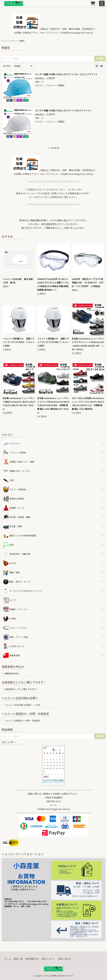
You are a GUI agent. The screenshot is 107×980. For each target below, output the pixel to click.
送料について (48, 959)
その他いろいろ (14, 646)
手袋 (8, 480)
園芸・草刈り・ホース (17, 582)
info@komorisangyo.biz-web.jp (77, 33)
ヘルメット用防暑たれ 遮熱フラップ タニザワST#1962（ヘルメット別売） (19, 342)
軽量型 (61, 85)
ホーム (4, 41)
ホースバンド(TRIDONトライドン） (23, 591)
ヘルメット (13, 41)
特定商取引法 (32, 959)
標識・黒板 (11, 572)
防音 (8, 545)
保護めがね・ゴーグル (17, 471)
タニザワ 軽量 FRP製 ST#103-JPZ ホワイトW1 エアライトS (63, 110)
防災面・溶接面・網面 (17, 517)
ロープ (9, 600)
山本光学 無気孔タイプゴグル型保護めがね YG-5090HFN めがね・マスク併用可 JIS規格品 (88, 283)
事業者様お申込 (12, 673)
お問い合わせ (64, 959)
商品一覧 (18, 959)
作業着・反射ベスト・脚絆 (19, 462)
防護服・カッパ (14, 508)
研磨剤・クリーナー (16, 609)
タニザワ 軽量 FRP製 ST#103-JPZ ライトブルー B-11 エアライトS (66, 74)
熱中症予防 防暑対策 (17, 554)
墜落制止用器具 (14, 499)
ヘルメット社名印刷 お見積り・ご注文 (22, 705)
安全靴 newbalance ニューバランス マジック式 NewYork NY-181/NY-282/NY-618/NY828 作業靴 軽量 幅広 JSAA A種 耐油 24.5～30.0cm (53, 405)
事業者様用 (11, 655)
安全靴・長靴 (12, 526)
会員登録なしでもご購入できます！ (21, 689)
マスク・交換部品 (18, 489)
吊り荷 (9, 563)
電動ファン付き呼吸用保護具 (20, 536)
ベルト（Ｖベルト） (16, 628)
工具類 (9, 619)
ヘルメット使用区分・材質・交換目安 (22, 721)
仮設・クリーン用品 (16, 637)
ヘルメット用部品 (15, 453)
